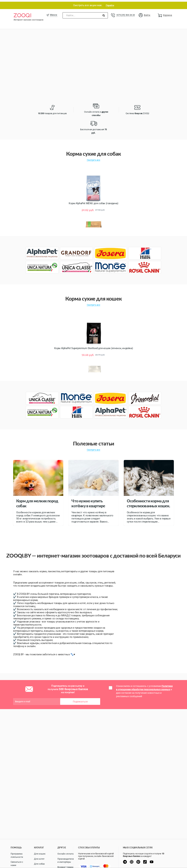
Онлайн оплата (65, 854)
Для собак (39, 864)
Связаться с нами (17, 864)
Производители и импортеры (66, 860)
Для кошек (40, 854)
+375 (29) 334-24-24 (125, 13)
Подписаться (80, 700)
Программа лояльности (17, 855)
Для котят (39, 859)
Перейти (110, 4)
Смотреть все (93, 158)
